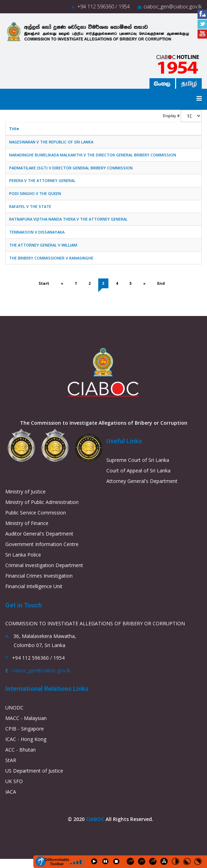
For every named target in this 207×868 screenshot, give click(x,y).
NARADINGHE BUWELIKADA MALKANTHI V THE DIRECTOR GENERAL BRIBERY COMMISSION (93, 155)
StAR (11, 760)
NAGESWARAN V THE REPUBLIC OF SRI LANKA (51, 142)
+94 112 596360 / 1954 (103, 6)
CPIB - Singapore (25, 729)
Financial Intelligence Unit (34, 586)
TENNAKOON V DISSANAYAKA (37, 232)
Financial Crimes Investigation (39, 576)
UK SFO (14, 781)
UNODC (14, 708)
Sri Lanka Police (23, 555)
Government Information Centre (42, 544)
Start (44, 283)
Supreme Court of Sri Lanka (138, 460)
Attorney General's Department (142, 481)
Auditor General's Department (39, 534)
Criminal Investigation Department (44, 565)
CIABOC (95, 819)
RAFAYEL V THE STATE (30, 206)
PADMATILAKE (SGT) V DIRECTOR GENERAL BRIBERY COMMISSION (71, 168)
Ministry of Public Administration (42, 502)
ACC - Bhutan (21, 750)
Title (14, 129)
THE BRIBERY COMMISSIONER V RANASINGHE (51, 258)
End (161, 283)
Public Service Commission (36, 513)
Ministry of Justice (25, 492)
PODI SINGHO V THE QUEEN (35, 193)
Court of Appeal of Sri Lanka (138, 470)
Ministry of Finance (27, 523)
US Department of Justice (34, 771)
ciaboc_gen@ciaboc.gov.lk (173, 6)
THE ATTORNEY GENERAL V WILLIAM (43, 245)
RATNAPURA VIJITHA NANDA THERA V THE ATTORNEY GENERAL (68, 219)
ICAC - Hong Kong (26, 739)
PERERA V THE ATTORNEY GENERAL (42, 180)
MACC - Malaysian (26, 718)
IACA (11, 792)
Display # (171, 116)
